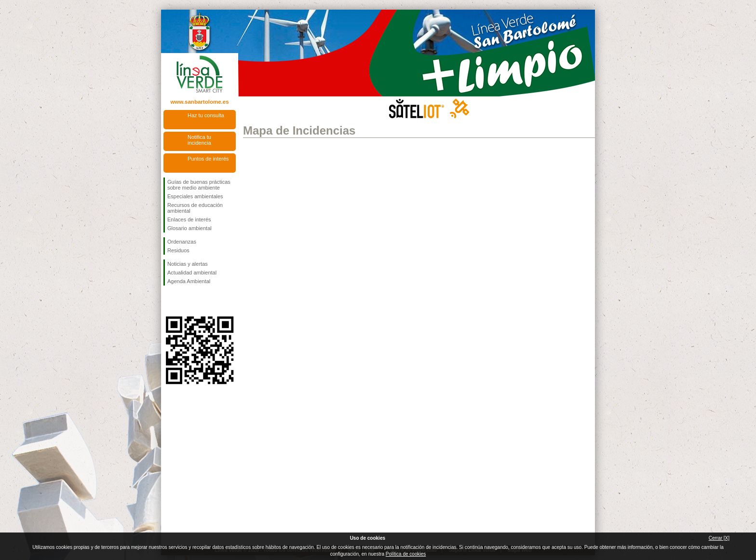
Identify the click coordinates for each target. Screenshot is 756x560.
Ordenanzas (182, 242)
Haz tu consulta (206, 115)
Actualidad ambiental (192, 273)
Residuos (178, 250)
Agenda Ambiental (189, 281)
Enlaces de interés (189, 219)
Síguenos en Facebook (169, 301)
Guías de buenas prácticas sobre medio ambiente (199, 185)
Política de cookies (406, 554)
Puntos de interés (208, 159)
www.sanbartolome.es (199, 102)
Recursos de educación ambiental (195, 208)
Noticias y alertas (188, 264)
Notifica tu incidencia (199, 140)
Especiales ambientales (195, 196)
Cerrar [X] (719, 538)
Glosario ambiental (189, 228)
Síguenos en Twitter (185, 301)
